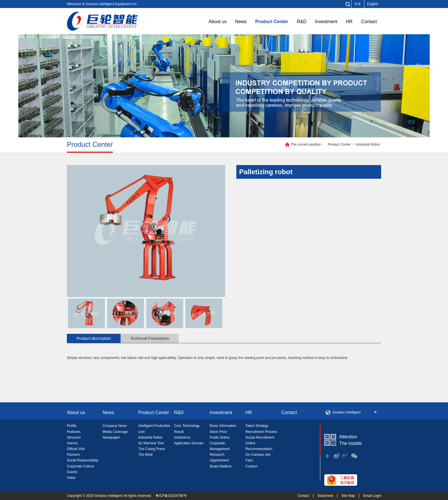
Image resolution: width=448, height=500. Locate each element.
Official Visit (76, 449)
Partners (73, 455)
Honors (72, 443)
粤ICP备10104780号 (171, 496)
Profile (72, 426)
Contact (369, 22)
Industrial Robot (368, 144)
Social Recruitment (260, 437)
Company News (115, 426)
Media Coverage (115, 432)
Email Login (372, 496)
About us (218, 22)
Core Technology (187, 426)
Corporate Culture (80, 466)
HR (349, 22)
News (241, 22)
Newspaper (111, 437)
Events (72, 472)
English (373, 4)
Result (179, 432)
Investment (326, 22)
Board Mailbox (221, 466)
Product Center (272, 22)
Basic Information (223, 426)
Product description (94, 338)
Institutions (182, 437)
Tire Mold (145, 455)
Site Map (348, 496)
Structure (74, 437)
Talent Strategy (257, 426)
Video (71, 478)
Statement (325, 496)
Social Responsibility (83, 460)
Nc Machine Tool (151, 443)
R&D (302, 22)
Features (74, 432)
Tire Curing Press (152, 449)
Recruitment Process (261, 432)
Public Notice (220, 437)
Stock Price (218, 432)
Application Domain (189, 443)
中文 (358, 4)
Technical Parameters (150, 338)
